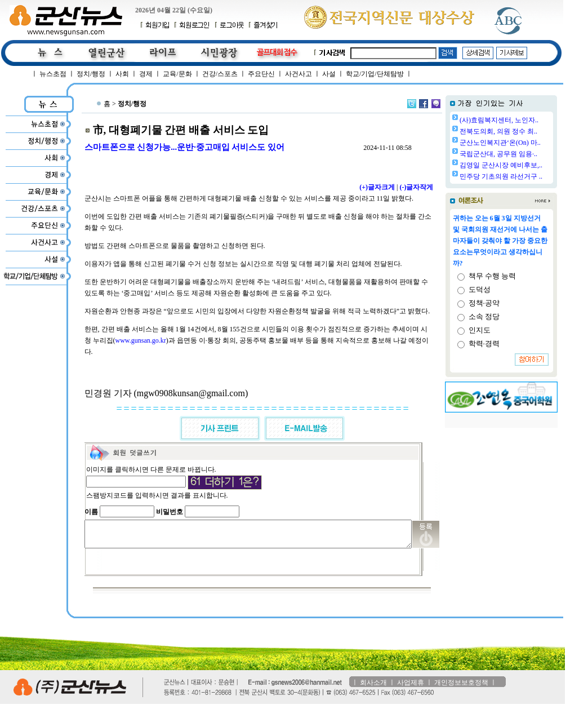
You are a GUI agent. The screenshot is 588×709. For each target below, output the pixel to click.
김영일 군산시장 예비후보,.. (530, 165)
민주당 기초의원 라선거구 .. (530, 176)
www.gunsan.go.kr (135, 340)
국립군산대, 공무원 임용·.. (527, 154)
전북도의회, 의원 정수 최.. (527, 131)
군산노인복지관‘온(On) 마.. (529, 143)
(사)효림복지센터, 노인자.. (528, 120)
